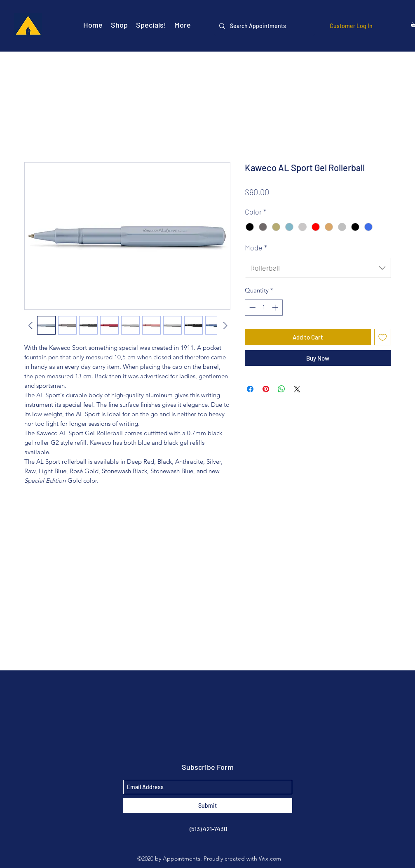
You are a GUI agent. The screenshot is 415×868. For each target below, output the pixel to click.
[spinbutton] (264, 308)
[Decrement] (252, 308)
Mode (256, 248)
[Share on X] (297, 389)
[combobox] (318, 268)
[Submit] (208, 805)
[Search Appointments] (264, 26)
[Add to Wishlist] (383, 337)
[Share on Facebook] (250, 389)
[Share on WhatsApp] (281, 389)
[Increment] (276, 308)
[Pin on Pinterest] (266, 389)
